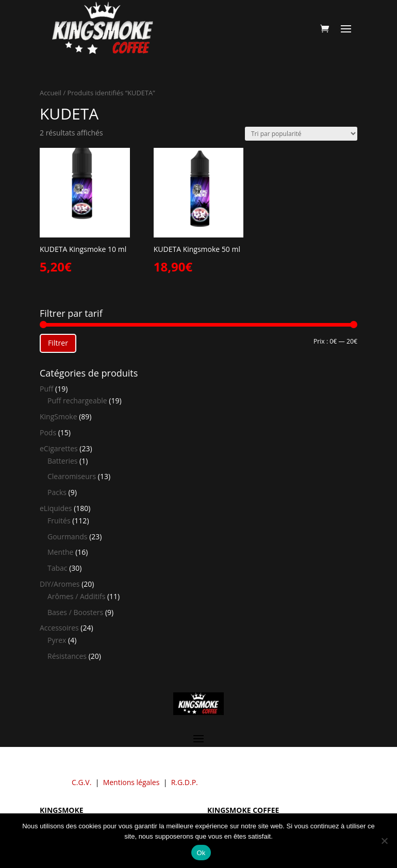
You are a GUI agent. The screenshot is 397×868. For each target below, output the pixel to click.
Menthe (60, 552)
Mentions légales (131, 782)
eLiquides (56, 508)
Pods (48, 432)
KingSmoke (59, 416)
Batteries (62, 461)
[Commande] (301, 134)
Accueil (51, 93)
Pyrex (57, 640)
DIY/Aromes (60, 584)
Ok (201, 853)
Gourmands (67, 537)
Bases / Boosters (75, 612)
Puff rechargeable (77, 401)
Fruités (59, 521)
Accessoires (59, 628)
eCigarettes (59, 448)
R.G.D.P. (185, 782)
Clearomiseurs (72, 476)
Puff (46, 389)
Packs (57, 492)
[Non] (384, 841)
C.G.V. (81, 782)
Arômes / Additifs (76, 596)
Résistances (67, 656)
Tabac (57, 568)
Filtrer (58, 343)
